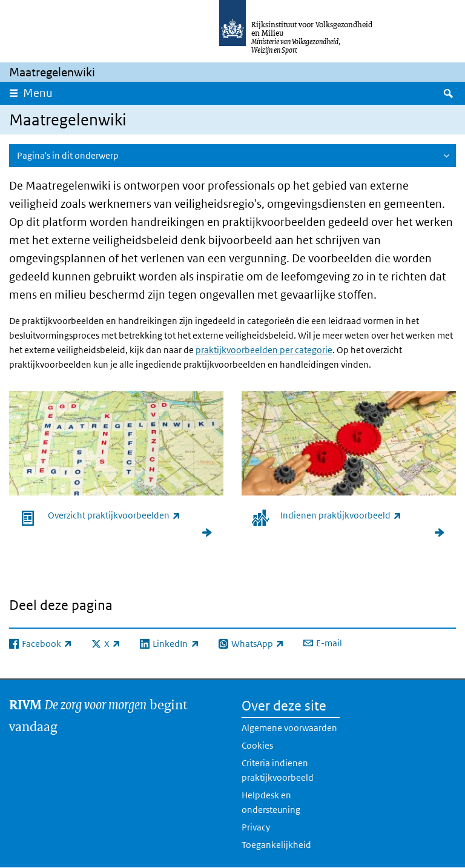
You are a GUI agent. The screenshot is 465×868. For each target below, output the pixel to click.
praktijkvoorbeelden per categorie (264, 350)
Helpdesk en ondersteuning (271, 802)
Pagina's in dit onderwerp (68, 155)
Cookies (257, 745)
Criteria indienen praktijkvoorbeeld (278, 770)
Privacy (256, 827)
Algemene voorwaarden (289, 728)
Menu (38, 93)
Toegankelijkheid (276, 845)
